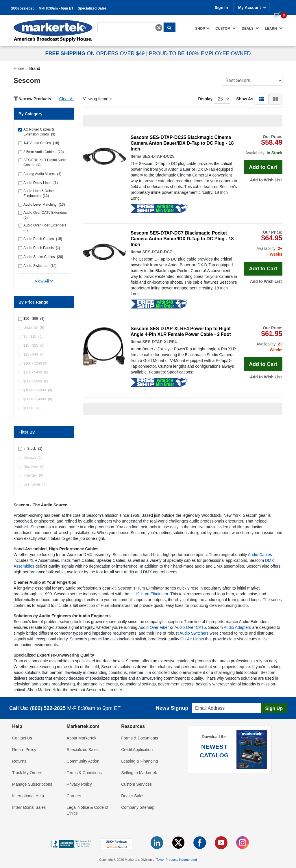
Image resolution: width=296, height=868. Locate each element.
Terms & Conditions (84, 773)
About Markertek (82, 738)
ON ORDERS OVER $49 (96, 53)
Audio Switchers (194, 633)
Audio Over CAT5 (190, 627)
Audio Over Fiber (153, 627)
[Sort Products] (252, 81)
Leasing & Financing (139, 761)
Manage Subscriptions (32, 784)
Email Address (203, 701)
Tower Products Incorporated (176, 860)
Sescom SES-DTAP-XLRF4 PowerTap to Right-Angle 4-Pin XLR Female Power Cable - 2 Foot (181, 331)
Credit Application (137, 750)
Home (19, 68)
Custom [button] (226, 28)
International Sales (29, 807)
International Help (28, 796)
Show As (245, 99)
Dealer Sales (133, 796)
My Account (252, 8)
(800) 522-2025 (23, 8)
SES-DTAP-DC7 (157, 252)
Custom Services (136, 784)
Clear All (67, 99)
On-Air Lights (192, 639)
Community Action (83, 761)
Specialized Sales (92, 8)
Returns (19, 761)
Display (206, 99)
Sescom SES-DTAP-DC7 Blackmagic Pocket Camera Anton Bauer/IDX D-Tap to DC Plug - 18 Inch (182, 239)
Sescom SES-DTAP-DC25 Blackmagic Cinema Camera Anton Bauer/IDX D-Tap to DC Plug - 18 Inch (182, 143)
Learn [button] (274, 28)
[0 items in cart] (278, 7)
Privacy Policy (79, 784)
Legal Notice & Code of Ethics (88, 810)
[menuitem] (202, 28)
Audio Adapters (237, 627)
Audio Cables (260, 555)
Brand (35, 68)
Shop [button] (202, 28)
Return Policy (24, 750)
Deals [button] (250, 28)
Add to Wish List (266, 180)
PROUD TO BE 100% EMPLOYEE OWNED (200, 53)
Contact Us (22, 738)
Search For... (108, 22)
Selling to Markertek (139, 773)
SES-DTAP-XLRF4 (159, 342)
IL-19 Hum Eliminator (149, 594)
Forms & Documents (140, 738)
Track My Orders (27, 773)
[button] (262, 99)
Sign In (221, 8)
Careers (74, 796)
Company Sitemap (138, 807)
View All (44, 281)
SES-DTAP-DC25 (158, 156)
